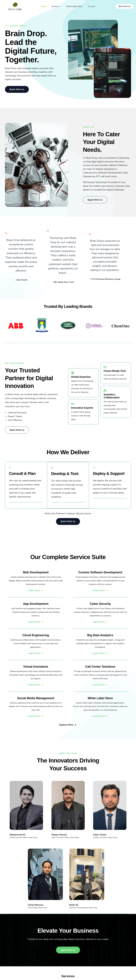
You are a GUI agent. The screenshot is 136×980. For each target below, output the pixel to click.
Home (43, 6)
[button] (59, 6)
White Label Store (75, 6)
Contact (92, 6)
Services (56, 6)
